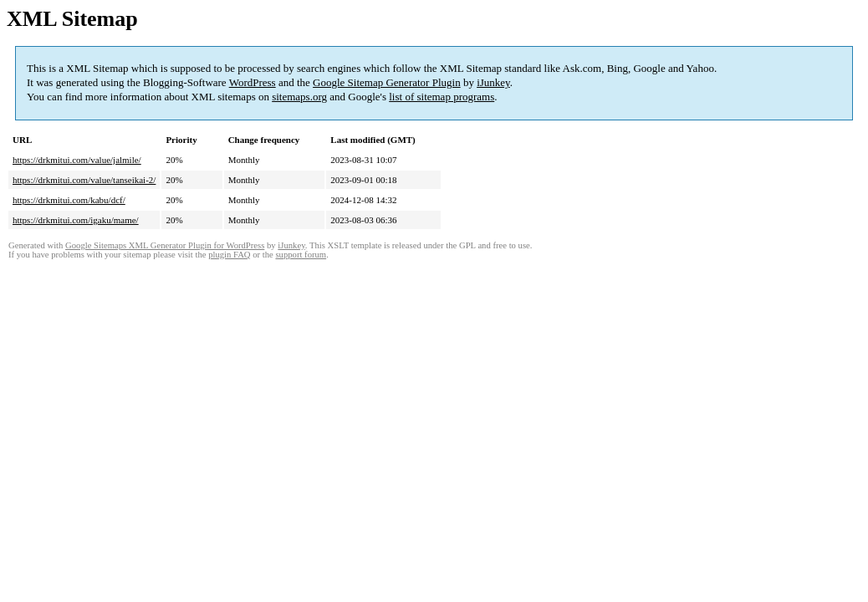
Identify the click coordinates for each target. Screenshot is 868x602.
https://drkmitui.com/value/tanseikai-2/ (84, 180)
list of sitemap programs (442, 97)
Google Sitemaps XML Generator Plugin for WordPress (165, 245)
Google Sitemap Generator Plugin (387, 82)
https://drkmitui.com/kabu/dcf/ (69, 200)
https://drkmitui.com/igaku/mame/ (76, 220)
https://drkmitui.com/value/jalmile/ (77, 160)
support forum (301, 255)
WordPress (253, 82)
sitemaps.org (299, 97)
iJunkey (493, 82)
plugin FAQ (229, 255)
